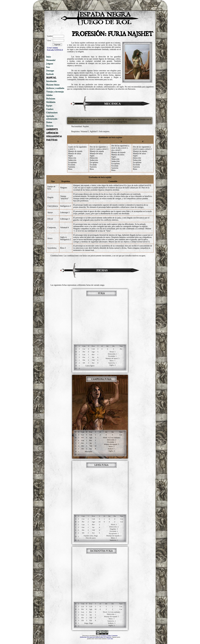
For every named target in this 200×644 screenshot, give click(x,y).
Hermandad (51, 60)
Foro (48, 67)
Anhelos (49, 95)
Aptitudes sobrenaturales (52, 117)
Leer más (110, 639)
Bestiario (50, 126)
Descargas (50, 71)
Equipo (49, 106)
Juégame (50, 64)
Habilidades (51, 102)
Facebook (50, 74)
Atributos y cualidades (55, 88)
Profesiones (51, 99)
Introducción (51, 81)
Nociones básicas (53, 85)
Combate (50, 109)
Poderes (49, 122)
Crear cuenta (52, 48)
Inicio (49, 57)
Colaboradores (52, 113)
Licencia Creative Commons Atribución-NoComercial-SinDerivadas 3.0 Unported (99, 636)
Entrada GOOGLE (55, 50)
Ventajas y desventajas (55, 92)
